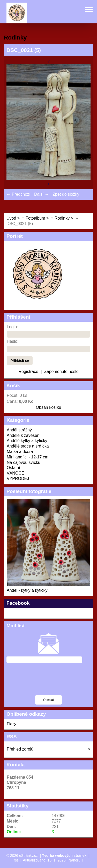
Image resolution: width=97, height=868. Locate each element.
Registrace (28, 371)
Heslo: (13, 341)
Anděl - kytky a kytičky (27, 590)
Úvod (11, 218)
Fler (11, 724)
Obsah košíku (49, 407)
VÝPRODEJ (18, 479)
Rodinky (63, 218)
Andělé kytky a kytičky (27, 441)
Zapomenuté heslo (61, 371)
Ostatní (13, 468)
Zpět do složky (66, 194)
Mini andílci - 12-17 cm (28, 457)
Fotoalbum (35, 218)
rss (16, 860)
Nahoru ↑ (76, 860)
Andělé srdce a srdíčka (28, 446)
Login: (12, 327)
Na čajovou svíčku (24, 462)
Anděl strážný (19, 430)
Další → (42, 194)
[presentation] (46, 682)
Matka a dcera (20, 452)
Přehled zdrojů (20, 749)
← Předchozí (18, 194)
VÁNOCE (16, 473)
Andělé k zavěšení (24, 435)
